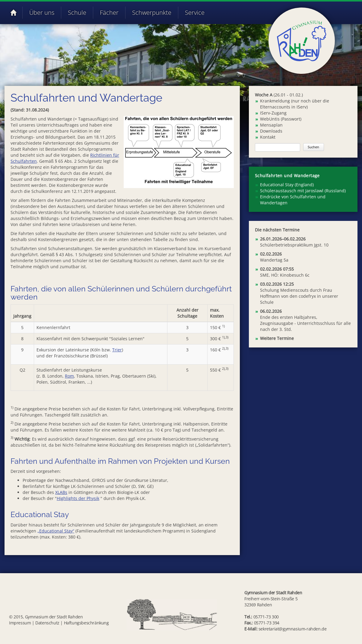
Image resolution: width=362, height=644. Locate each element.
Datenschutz (47, 623)
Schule (77, 13)
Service (195, 13)
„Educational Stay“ (56, 531)
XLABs (61, 492)
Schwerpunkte (152, 13)
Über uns (42, 13)
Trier (117, 350)
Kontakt (268, 137)
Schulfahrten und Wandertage (287, 176)
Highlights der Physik (78, 498)
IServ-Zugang (273, 113)
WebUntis (270, 119)
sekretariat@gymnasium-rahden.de (293, 629)
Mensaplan (271, 125)
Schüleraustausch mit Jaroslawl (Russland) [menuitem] (303, 191)
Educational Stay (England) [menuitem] (287, 185)
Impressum (20, 623)
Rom (69, 376)
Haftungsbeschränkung (86, 623)
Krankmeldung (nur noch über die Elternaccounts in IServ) (295, 104)
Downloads (271, 131)
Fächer (109, 13)
